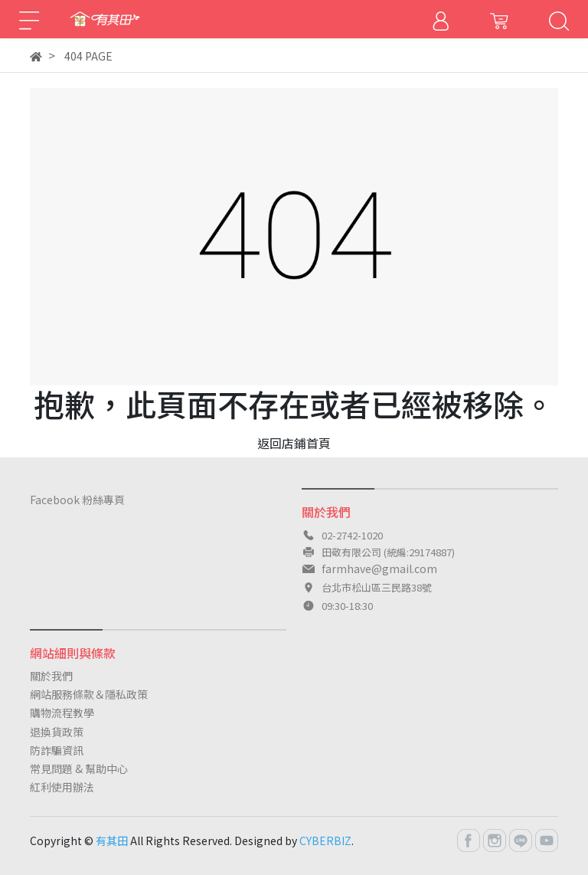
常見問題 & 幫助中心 (79, 768)
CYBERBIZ (325, 841)
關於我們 (51, 676)
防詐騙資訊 (57, 750)
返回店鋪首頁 (294, 443)
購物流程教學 (62, 713)
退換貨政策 (57, 732)
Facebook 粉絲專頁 (77, 500)
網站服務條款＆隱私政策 (89, 694)
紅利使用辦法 (62, 787)
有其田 (112, 841)
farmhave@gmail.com (379, 569)
